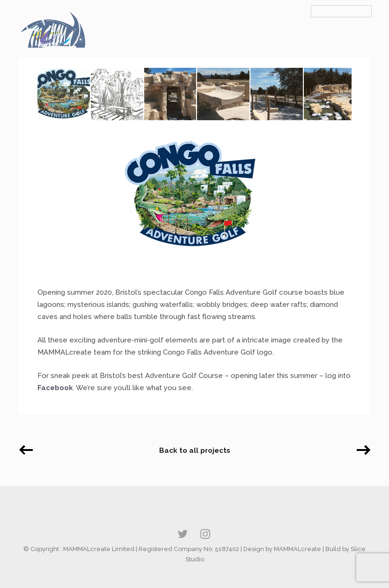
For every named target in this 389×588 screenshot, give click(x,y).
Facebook (55, 388)
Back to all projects (195, 450)
